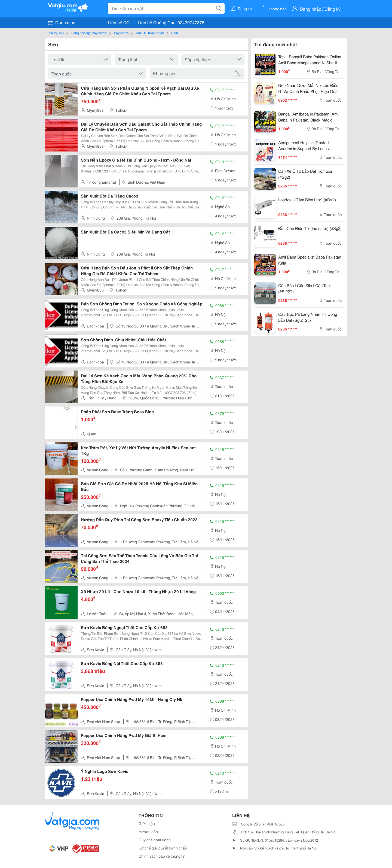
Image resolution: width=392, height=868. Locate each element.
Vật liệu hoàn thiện (150, 33)
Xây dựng (121, 33)
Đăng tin (241, 8)
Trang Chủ (56, 33)
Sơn (175, 33)
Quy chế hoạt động (155, 840)
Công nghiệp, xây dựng (89, 33)
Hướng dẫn (148, 831)
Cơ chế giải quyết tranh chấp (163, 848)
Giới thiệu (147, 823)
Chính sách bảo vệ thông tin (162, 856)
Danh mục (62, 22)
